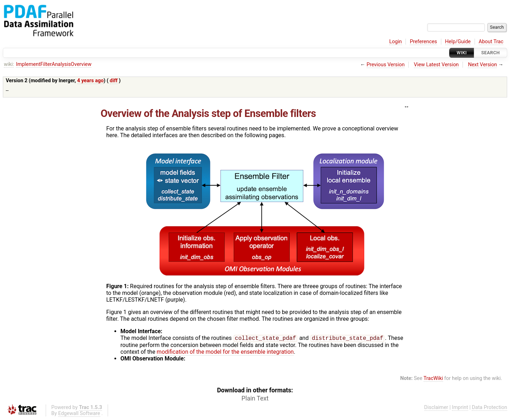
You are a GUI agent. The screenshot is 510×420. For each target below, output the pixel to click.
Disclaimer (436, 408)
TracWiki (433, 379)
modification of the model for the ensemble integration (225, 352)
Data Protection (489, 408)
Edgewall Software (79, 414)
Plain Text (255, 399)
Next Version (482, 65)
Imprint (460, 408)
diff (114, 81)
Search (491, 53)
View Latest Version (437, 65)
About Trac (491, 42)
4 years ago (90, 81)
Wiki (462, 53)
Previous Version (386, 65)
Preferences (423, 42)
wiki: (9, 64)
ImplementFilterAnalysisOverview (54, 64)
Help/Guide (458, 42)
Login (396, 42)
